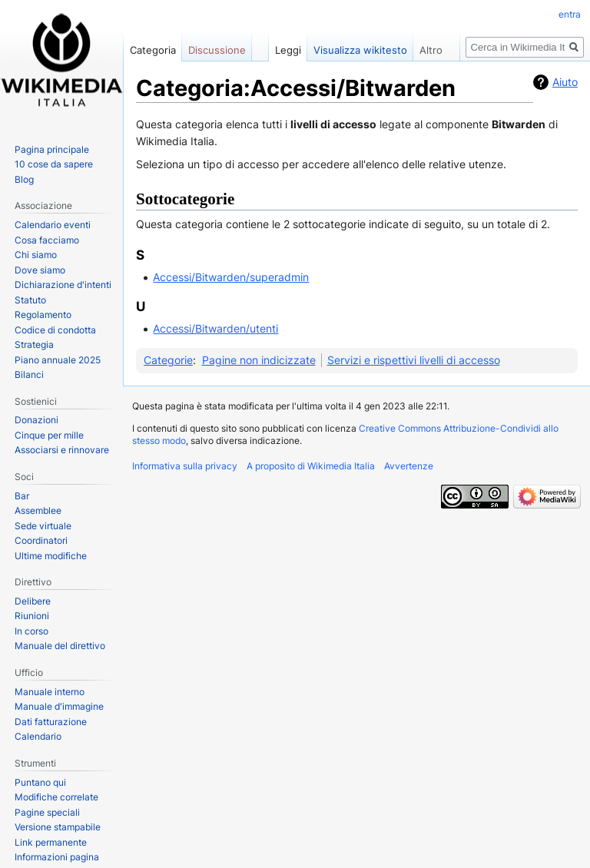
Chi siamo (36, 255)
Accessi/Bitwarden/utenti (215, 328)
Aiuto (565, 82)
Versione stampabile (58, 827)
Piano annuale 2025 (58, 360)
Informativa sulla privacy (185, 466)
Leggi (288, 50)
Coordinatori (41, 540)
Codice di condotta (55, 330)
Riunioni (32, 616)
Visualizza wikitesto (360, 50)
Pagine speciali (47, 812)
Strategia (34, 345)
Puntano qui (40, 782)
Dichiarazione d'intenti (63, 285)
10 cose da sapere (54, 164)
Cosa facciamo (47, 240)
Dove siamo (40, 270)
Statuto (30, 300)
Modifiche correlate (56, 797)
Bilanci (29, 374)
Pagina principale (52, 149)
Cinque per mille (49, 435)
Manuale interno (50, 692)
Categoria (153, 50)
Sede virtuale (43, 526)
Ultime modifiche (51, 556)
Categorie (168, 360)
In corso (31, 631)
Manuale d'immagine (59, 706)
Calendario (38, 736)
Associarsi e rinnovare (62, 450)
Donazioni (36, 420)
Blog (24, 179)
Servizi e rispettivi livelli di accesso (414, 360)
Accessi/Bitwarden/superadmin (231, 277)
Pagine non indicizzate (259, 360)
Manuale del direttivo (60, 646)
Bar (22, 496)
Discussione (217, 50)
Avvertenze (409, 466)
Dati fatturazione (51, 722)
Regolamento (43, 315)
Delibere (33, 601)
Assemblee (38, 510)
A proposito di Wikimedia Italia (311, 466)
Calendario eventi (53, 225)
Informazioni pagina (57, 857)
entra (570, 14)
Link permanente (51, 842)
